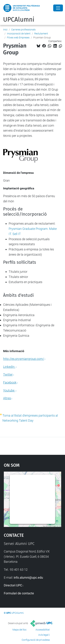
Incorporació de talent (19, 34)
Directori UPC (13, 585)
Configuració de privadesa (36, 640)
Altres (7, 398)
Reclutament (41, 34)
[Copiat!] (60, 46)
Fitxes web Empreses (18, 38)
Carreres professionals (23, 30)
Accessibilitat (43, 630)
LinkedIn (9, 367)
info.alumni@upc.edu (28, 578)
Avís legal (43, 635)
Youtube (9, 390)
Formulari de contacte (19, 593)
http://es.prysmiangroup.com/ (24, 359)
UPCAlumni (19, 20)
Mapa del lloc (19, 630)
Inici (5, 30)
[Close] (58, 8)
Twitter (8, 374)
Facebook (10, 382)
